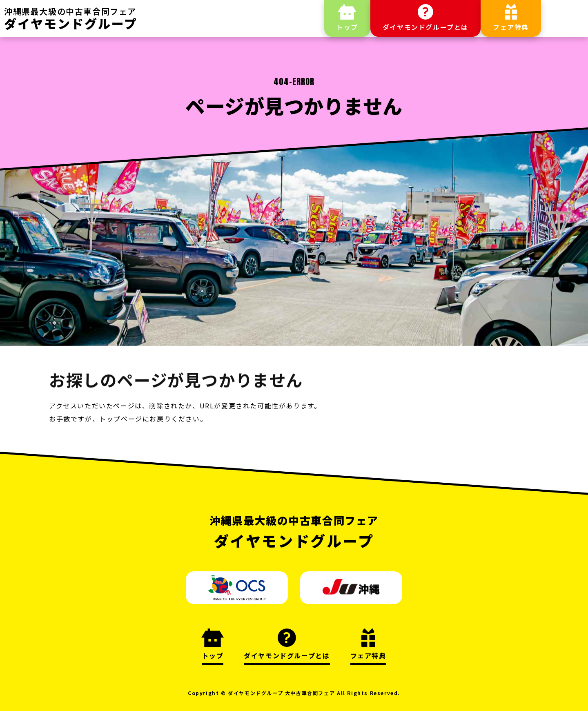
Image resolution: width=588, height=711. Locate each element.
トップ (347, 27)
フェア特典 (511, 27)
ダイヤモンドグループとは (425, 27)
